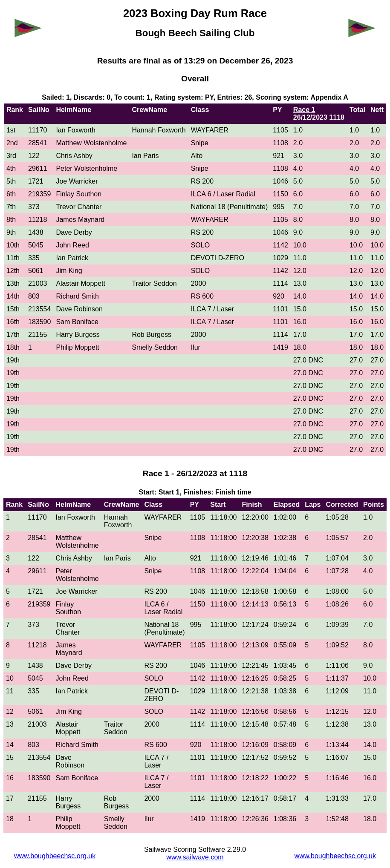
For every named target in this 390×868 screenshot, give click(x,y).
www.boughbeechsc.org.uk (55, 856)
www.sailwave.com (195, 857)
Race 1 (304, 110)
